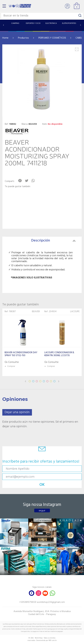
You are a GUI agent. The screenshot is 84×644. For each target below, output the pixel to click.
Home (5, 38)
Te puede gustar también (18, 187)
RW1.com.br (53, 640)
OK (42, 485)
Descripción (53, 241)
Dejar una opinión (17, 412)
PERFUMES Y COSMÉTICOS (52, 38)
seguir (42, 510)
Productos (23, 38)
